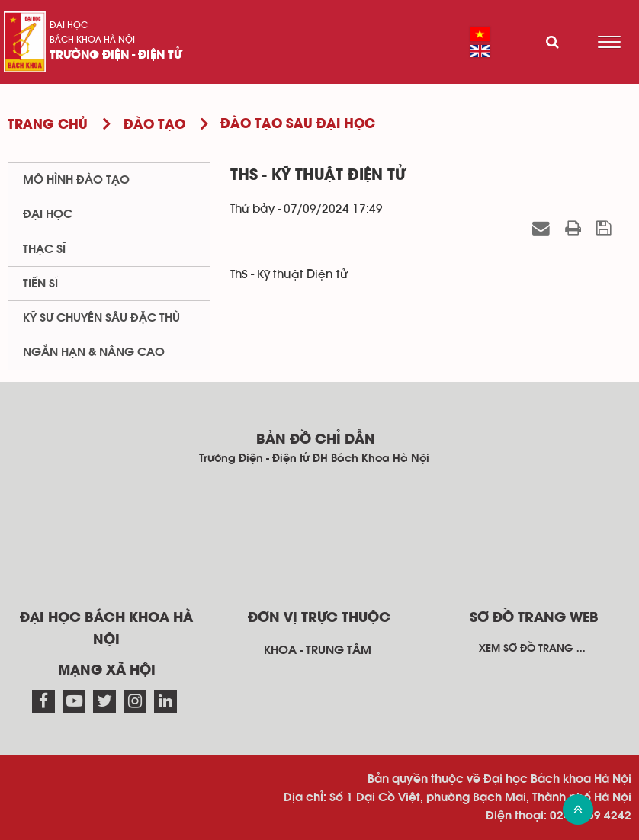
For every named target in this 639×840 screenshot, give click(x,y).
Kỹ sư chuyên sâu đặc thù (101, 318)
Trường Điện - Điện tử (116, 56)
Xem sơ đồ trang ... (532, 649)
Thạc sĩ (44, 249)
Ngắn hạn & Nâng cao (94, 352)
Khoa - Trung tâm (318, 650)
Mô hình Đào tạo (76, 180)
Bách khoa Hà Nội (92, 40)
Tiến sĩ (40, 284)
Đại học (69, 25)
